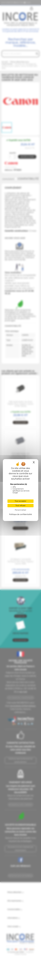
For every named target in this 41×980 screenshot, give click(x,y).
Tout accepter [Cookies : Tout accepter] (20, 501)
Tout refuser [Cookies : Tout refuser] (20, 506)
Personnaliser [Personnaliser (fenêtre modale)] (21, 510)
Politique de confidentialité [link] (20, 514)
